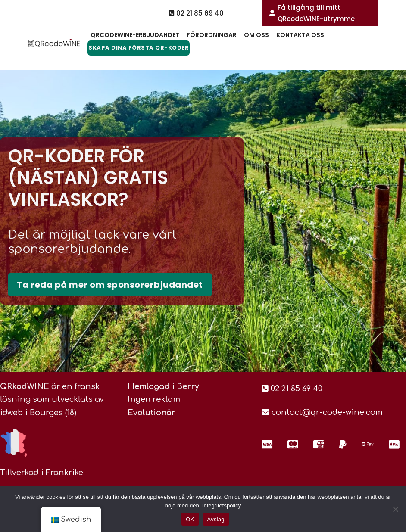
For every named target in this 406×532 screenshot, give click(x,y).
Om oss (256, 35)
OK (190, 519)
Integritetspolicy (222, 506)
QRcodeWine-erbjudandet (135, 35)
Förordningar (212, 35)
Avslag (216, 519)
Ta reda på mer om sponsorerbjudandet (110, 285)
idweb (11, 413)
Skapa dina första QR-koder (139, 48)
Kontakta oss (300, 35)
